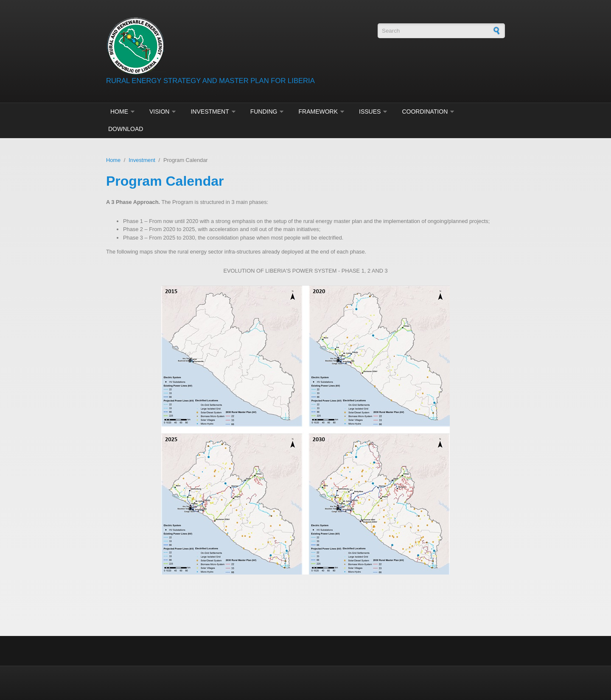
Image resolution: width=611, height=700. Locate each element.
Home (119, 112)
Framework (318, 112)
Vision (159, 112)
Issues (370, 112)
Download (126, 129)
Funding (264, 112)
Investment (210, 112)
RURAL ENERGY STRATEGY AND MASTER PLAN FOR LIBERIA (210, 81)
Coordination (425, 112)
